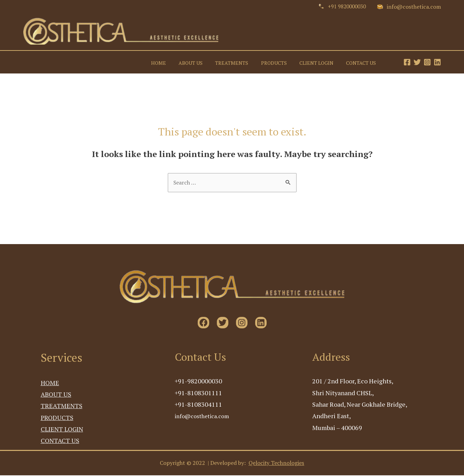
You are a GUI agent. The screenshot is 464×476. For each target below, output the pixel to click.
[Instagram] (427, 62)
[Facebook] (407, 62)
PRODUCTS (280, 62)
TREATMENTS (241, 62)
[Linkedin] (437, 62)
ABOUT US (202, 62)
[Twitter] (417, 62)
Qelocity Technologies (277, 464)
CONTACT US (362, 62)
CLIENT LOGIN (320, 62)
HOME (172, 62)
